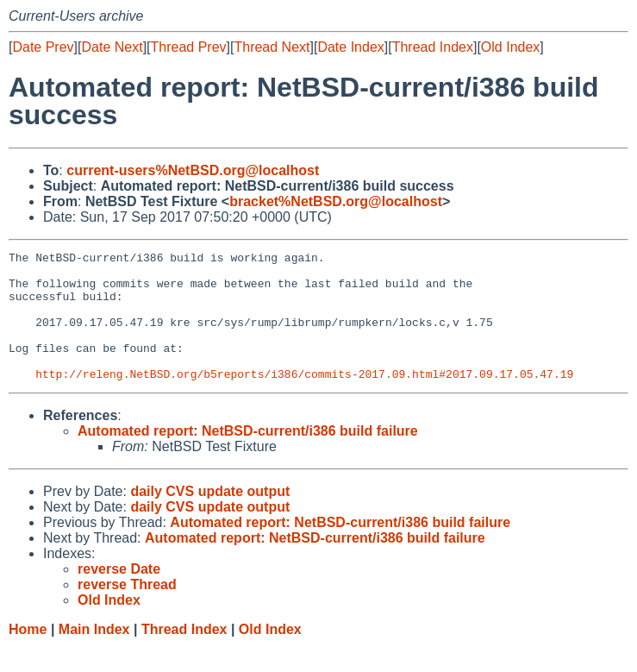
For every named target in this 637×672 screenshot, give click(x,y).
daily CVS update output (210, 517)
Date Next (112, 47)
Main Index (94, 655)
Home (28, 655)
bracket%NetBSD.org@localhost (336, 201)
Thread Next (272, 47)
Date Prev (43, 47)
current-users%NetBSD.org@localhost (193, 170)
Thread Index (433, 47)
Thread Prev (189, 47)
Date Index (350, 47)
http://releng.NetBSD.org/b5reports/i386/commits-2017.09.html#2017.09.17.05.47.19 (304, 399)
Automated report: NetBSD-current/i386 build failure (248, 457)
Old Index (510, 47)
